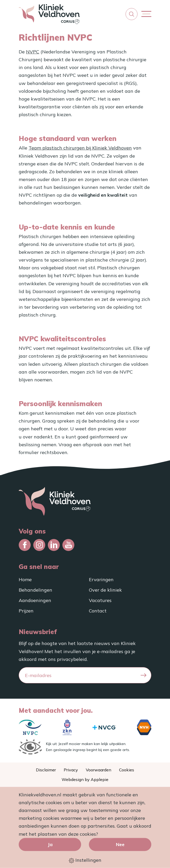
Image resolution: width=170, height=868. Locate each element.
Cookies (127, 770)
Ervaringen (101, 579)
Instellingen (85, 860)
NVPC (33, 52)
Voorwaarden (99, 770)
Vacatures (100, 600)
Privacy (71, 770)
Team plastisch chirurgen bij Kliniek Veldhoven (80, 148)
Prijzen (26, 611)
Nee (120, 844)
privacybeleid (72, 659)
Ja (50, 844)
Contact (98, 611)
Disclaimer (46, 770)
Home (25, 579)
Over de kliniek (105, 590)
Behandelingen (35, 590)
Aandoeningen (35, 600)
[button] (132, 14)
